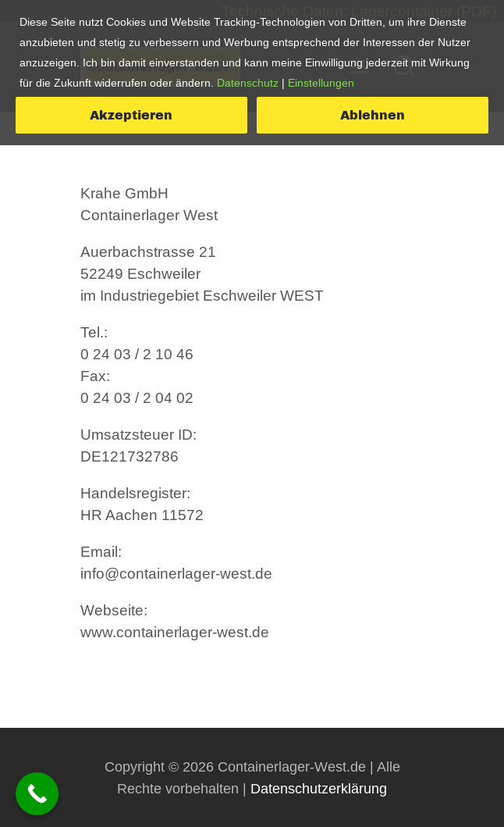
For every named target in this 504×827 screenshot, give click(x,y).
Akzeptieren (131, 115)
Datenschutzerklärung (319, 788)
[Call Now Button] (37, 794)
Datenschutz (248, 83)
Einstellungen (321, 83)
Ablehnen (373, 115)
